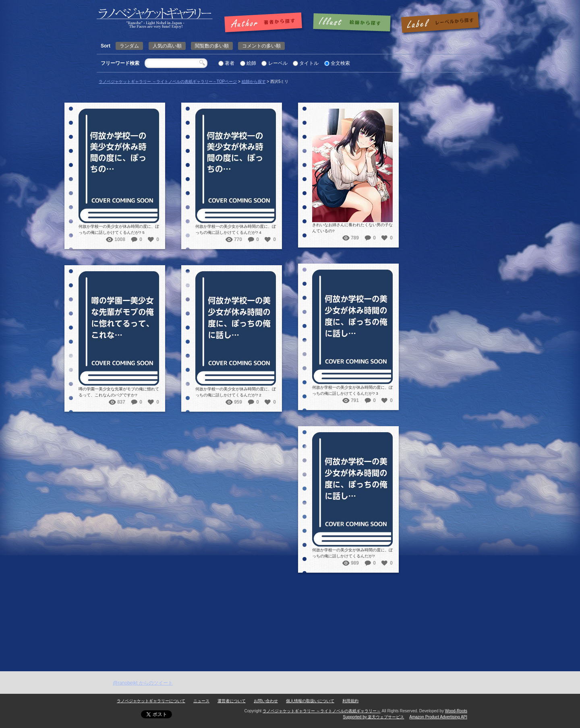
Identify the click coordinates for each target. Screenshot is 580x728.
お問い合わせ (266, 701)
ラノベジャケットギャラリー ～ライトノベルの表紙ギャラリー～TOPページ (168, 81)
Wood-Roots (456, 711)
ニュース (201, 701)
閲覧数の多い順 (212, 46)
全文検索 (340, 63)
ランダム (129, 46)
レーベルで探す (440, 23)
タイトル (309, 63)
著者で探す (265, 23)
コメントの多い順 (261, 46)
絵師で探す (352, 23)
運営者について (232, 701)
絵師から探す (254, 81)
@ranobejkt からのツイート (143, 683)
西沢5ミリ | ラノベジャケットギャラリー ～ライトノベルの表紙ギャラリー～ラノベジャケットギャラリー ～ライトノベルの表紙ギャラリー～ (155, 18)
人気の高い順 (167, 46)
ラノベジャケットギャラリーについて (151, 701)
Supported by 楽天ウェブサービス (373, 717)
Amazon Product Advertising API (438, 717)
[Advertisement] (290, 611)
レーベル (278, 63)
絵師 (251, 63)
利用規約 (350, 701)
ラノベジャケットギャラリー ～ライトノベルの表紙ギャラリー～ (322, 711)
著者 (230, 63)
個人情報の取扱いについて (310, 701)
